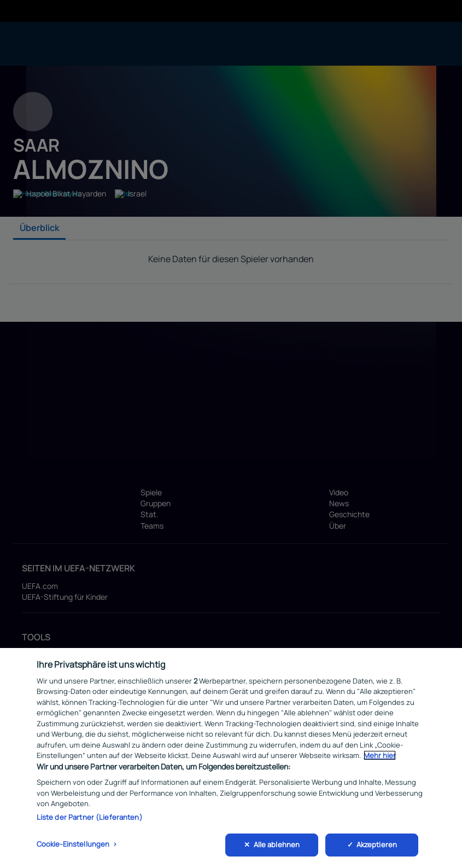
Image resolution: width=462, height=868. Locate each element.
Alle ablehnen (277, 844)
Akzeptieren (377, 844)
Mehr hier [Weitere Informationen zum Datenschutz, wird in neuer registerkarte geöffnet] (380, 755)
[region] (231, 758)
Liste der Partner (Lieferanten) (90, 817)
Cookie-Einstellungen (73, 844)
